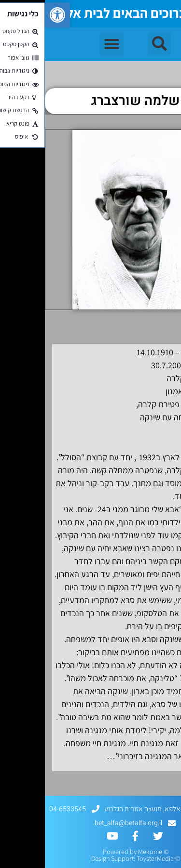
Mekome (105, 852)
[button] (13, 15)
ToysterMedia (110, 858)
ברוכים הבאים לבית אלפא (74, 13)
